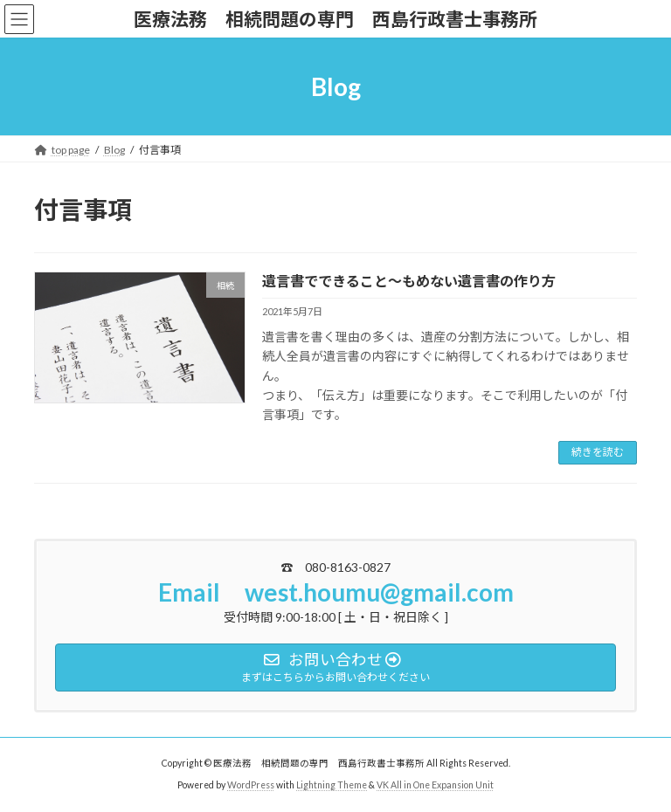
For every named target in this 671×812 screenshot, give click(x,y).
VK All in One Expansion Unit (435, 785)
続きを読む (598, 452)
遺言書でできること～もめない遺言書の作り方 (409, 281)
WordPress (251, 785)
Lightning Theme (332, 785)
